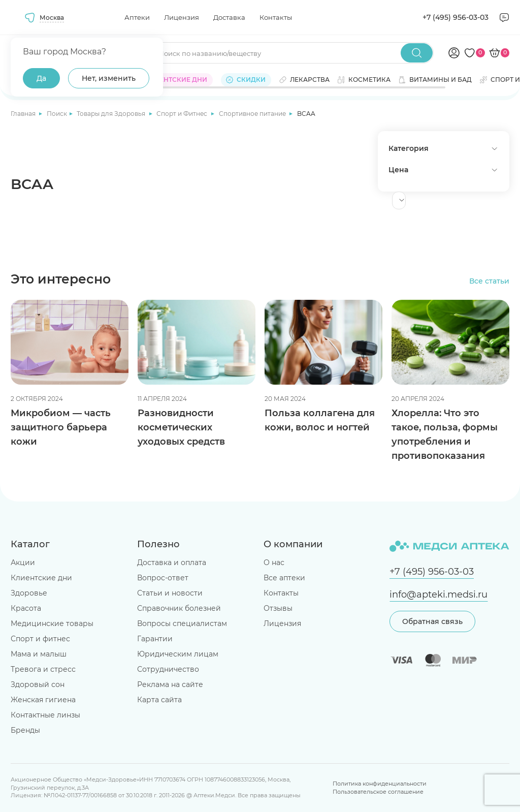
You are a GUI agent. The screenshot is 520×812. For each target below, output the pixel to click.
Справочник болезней (179, 608)
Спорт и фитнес (40, 639)
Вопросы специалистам (182, 623)
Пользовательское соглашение (378, 792)
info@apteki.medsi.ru (438, 594)
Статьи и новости (170, 593)
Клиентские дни (41, 578)
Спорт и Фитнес (183, 114)
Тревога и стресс (43, 669)
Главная (24, 114)
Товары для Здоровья (112, 114)
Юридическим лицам (178, 654)
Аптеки (137, 17)
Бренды (25, 730)
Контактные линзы (45, 715)
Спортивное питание (253, 114)
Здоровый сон (38, 684)
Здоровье (29, 593)
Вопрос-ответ (163, 578)
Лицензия (182, 17)
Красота (26, 608)
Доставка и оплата (172, 563)
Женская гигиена (43, 700)
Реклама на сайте (170, 684)
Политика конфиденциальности (380, 784)
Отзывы (278, 608)
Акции (23, 563)
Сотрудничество (168, 669)
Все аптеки (284, 578)
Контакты (276, 17)
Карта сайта (159, 700)
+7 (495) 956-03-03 (456, 17)
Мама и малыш (39, 654)
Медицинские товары (52, 623)
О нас (274, 563)
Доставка (229, 17)
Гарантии (155, 639)
